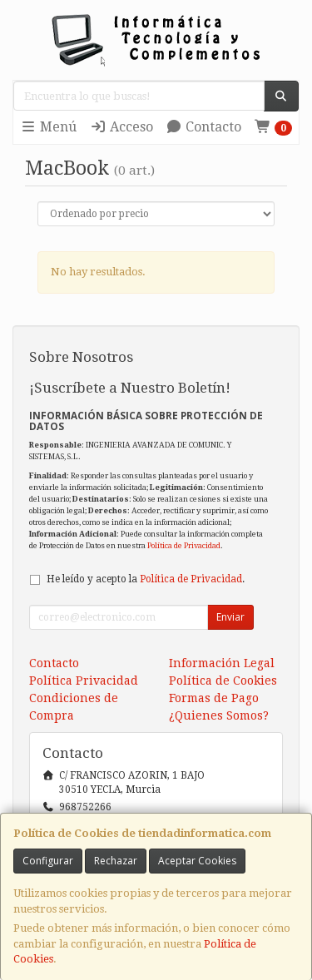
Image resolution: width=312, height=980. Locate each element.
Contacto (203, 127)
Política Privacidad (84, 681)
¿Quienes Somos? (219, 715)
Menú (48, 127)
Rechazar (116, 861)
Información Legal (222, 663)
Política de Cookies (223, 681)
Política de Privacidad (184, 545)
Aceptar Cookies (197, 861)
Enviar (230, 617)
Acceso (121, 127)
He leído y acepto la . (146, 579)
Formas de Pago (214, 698)
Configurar (48, 861)
